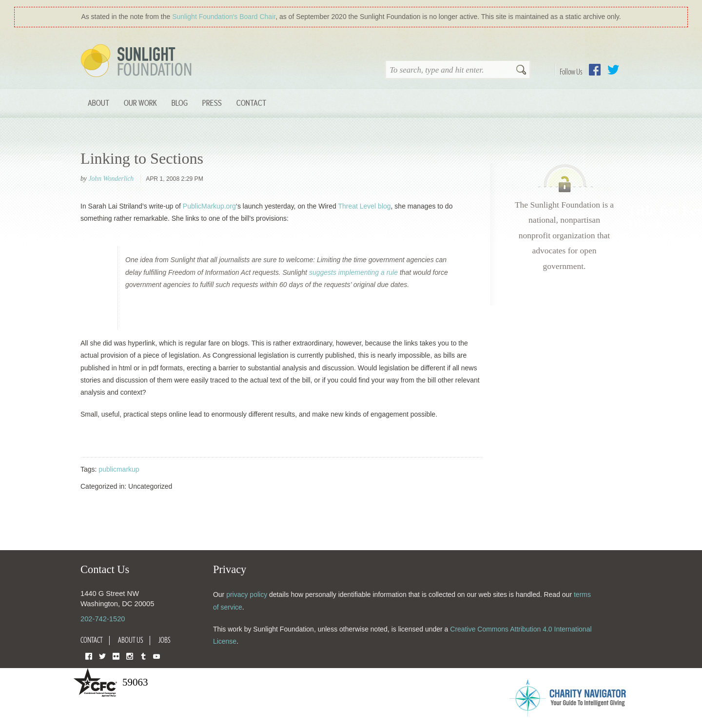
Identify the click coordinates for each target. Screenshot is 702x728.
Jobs (165, 640)
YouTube (156, 656)
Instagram (130, 656)
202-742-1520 (103, 619)
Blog (180, 103)
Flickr (116, 656)
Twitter (613, 70)
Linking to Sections (142, 158)
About (98, 103)
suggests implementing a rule (353, 272)
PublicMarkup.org (209, 206)
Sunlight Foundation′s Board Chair (224, 17)
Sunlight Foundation (138, 61)
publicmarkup (119, 469)
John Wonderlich (111, 179)
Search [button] (521, 71)
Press (212, 103)
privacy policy (247, 594)
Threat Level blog (364, 206)
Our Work (140, 103)
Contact (251, 103)
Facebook (595, 70)
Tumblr (143, 656)
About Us (131, 640)
